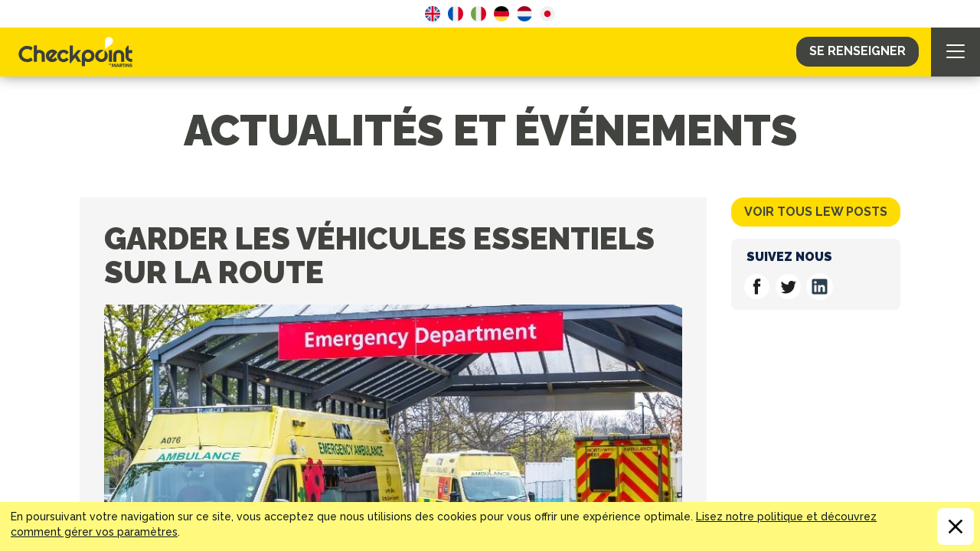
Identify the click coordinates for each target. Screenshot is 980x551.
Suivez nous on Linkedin (820, 287)
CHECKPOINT (80, 52)
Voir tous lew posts (816, 212)
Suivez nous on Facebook (757, 287)
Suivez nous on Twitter (788, 287)
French (456, 14)
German (501, 14)
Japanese (547, 14)
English (433, 14)
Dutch (524, 14)
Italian (479, 14)
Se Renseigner (857, 51)
